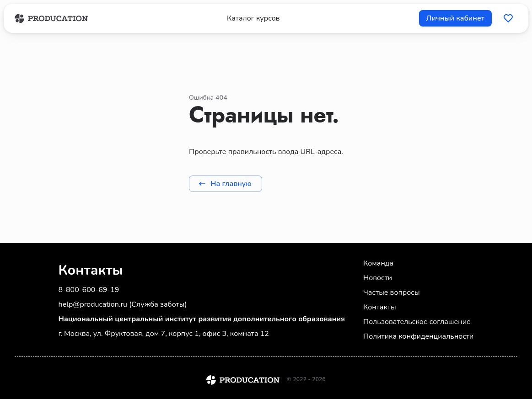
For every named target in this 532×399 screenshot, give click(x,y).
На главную (226, 184)
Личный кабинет (455, 18)
